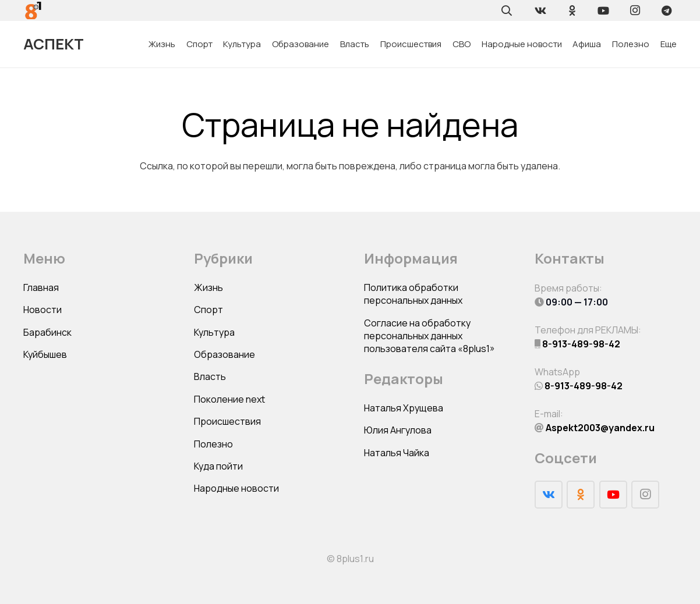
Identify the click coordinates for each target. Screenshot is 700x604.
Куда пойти (218, 466)
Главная (41, 287)
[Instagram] (635, 10)
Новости (43, 310)
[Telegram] (666, 10)
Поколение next (229, 399)
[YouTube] (603, 10)
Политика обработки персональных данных (413, 294)
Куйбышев (45, 354)
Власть (210, 376)
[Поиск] (507, 10)
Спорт (208, 310)
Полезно (213, 444)
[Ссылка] (33, 10)
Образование (225, 354)
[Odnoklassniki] (572, 10)
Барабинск (47, 332)
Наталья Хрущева (404, 408)
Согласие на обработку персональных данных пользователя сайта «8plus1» (429, 336)
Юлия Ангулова (398, 430)
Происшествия (227, 421)
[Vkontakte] (540, 10)
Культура (214, 332)
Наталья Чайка (397, 453)
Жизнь (208, 287)
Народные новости (236, 488)
